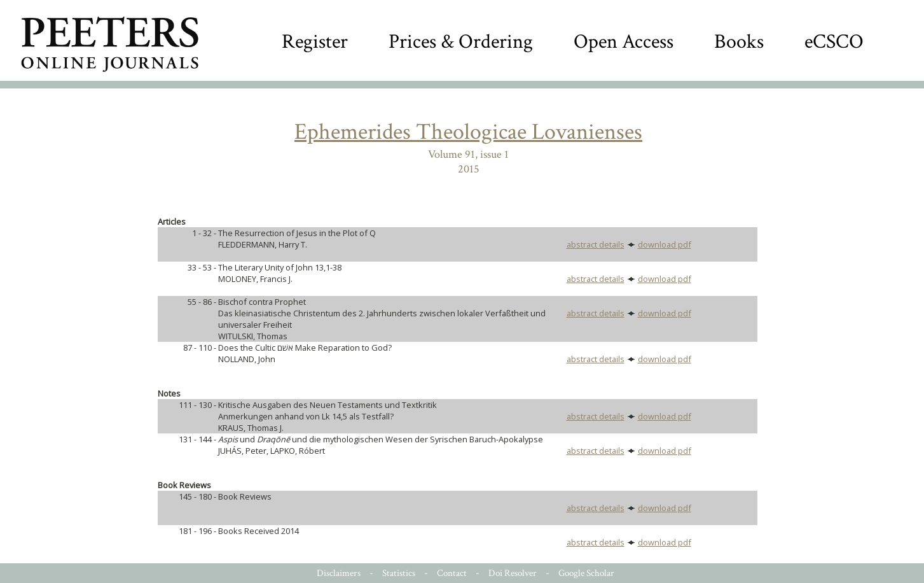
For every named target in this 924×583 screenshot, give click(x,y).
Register (315, 42)
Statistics (399, 573)
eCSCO (834, 42)
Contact (452, 573)
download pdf (665, 244)
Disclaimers (339, 573)
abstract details (596, 244)
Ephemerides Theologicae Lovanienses (468, 132)
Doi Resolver (513, 573)
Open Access (624, 42)
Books (739, 42)
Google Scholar (586, 573)
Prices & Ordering (461, 42)
